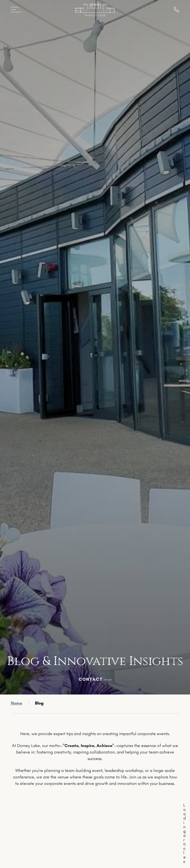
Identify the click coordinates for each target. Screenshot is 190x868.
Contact (91, 679)
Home (17, 703)
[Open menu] (18, 9)
